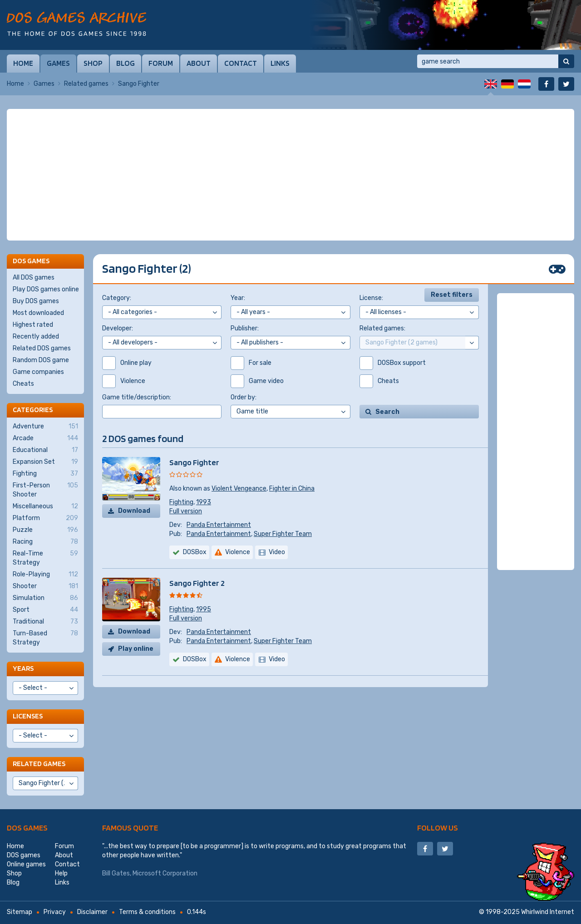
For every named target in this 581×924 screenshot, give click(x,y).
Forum (161, 63)
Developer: (118, 328)
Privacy (55, 912)
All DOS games (34, 278)
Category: (117, 298)
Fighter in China (292, 489)
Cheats (23, 384)
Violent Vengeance (239, 489)
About (199, 63)
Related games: (382, 328)
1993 (204, 502)
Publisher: (245, 328)
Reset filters (452, 295)
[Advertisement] (290, 175)
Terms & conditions (147, 912)
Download (134, 511)
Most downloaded (38, 313)
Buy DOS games (36, 301)
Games (58, 63)
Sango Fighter (194, 462)
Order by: (244, 397)
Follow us (438, 828)
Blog (126, 63)
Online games (26, 864)
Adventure (45, 427)
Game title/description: (137, 397)
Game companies (38, 372)
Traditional (45, 622)
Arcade (45, 438)
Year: (238, 298)
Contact (241, 63)
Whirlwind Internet (548, 912)
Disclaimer (92, 912)
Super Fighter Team (283, 534)
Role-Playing (45, 575)
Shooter (45, 586)
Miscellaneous (45, 506)
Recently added (36, 337)
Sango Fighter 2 (197, 583)
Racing (45, 542)
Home (23, 63)
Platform (45, 518)
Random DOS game (41, 360)
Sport (45, 610)
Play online (136, 649)
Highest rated (33, 325)
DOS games (27, 828)
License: (371, 298)
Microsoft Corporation (165, 873)
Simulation (45, 598)
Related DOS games (42, 348)
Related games (86, 84)
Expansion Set (45, 462)
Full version (186, 511)
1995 (204, 609)
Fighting (181, 502)
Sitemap (20, 912)
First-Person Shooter (45, 490)
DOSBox (195, 552)
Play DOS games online (46, 289)
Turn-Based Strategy (45, 638)
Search (387, 412)
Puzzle (45, 530)
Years (23, 668)
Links (280, 63)
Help (61, 873)
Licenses (28, 716)
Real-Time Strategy (45, 558)
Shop (93, 63)
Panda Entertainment (219, 525)
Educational (45, 450)
